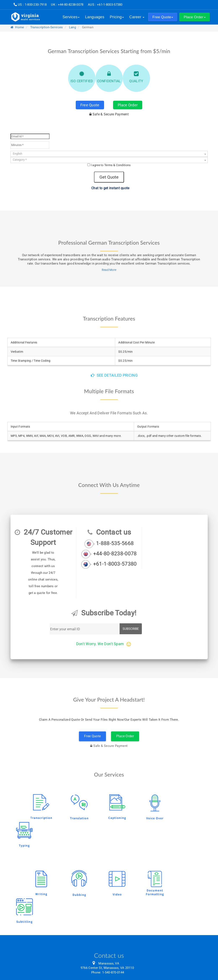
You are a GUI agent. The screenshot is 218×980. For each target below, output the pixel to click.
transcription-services (47, 27)
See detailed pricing (114, 375)
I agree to (111, 165)
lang (72, 27)
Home (17, 27)
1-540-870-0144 (113, 972)
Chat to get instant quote (109, 188)
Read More (109, 270)
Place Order (128, 105)
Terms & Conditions (117, 165)
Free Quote (90, 105)
